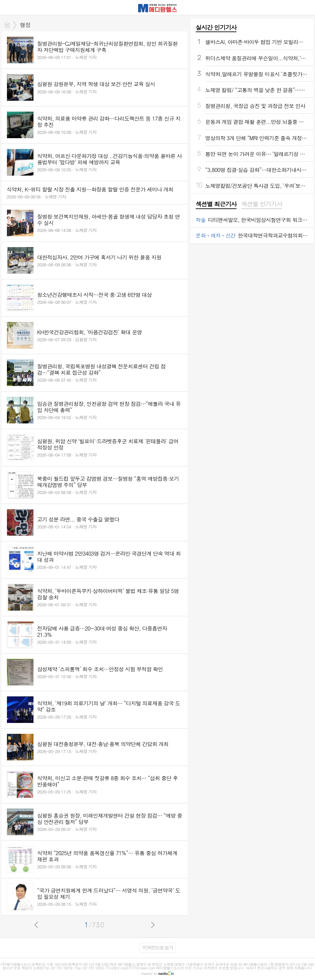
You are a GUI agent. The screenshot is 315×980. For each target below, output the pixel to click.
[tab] (216, 204)
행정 (25, 25)
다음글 (153, 925)
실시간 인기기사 (216, 27)
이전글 (36, 925)
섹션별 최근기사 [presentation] (216, 204)
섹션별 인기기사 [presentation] (262, 204)
